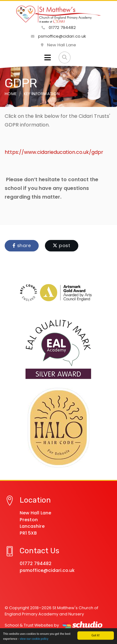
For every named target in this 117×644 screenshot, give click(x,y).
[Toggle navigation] (48, 57)
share (22, 246)
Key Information (42, 94)
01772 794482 (59, 28)
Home (11, 94)
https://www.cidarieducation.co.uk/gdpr (54, 152)
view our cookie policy (34, 639)
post (62, 246)
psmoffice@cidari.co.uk (58, 36)
